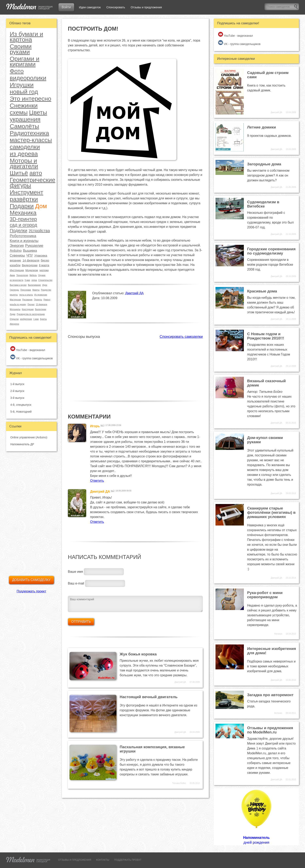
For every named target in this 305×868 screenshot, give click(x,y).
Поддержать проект (31, 591)
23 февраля (41, 304)
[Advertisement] (135, 367)
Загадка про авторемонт (270, 695)
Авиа (12, 275)
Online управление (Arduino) (29, 437)
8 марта (44, 265)
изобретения (26, 319)
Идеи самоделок (90, 7)
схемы (19, 112)
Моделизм (32, 270)
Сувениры (17, 255)
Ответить (97, 481)
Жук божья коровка (138, 654)
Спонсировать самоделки (181, 337)
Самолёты (24, 126)
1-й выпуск (17, 384)
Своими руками (21, 49)
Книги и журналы (24, 241)
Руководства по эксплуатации (31, 314)
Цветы (38, 112)
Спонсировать (116, 7)
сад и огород (23, 225)
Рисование (27, 300)
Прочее (31, 304)
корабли (15, 265)
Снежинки (24, 105)
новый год (24, 92)
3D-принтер (23, 219)
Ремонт (47, 300)
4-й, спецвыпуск (21, 405)
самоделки (25, 147)
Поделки (19, 231)
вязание (15, 260)
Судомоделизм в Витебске (263, 204)
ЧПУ (30, 255)
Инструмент (27, 192)
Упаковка (41, 255)
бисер (45, 260)
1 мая (36, 319)
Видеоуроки (30, 265)
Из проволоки (41, 295)
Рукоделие (34, 246)
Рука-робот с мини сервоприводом (265, 595)
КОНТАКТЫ (103, 860)
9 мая (27, 280)
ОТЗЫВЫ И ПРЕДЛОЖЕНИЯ (75, 860)
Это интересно (30, 99)
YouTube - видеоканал (28, 349)
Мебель (33, 275)
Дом (41, 206)
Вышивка (30, 251)
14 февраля (31, 260)
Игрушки (22, 85)
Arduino (16, 251)
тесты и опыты (26, 295)
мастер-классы (31, 140)
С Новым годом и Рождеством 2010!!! (266, 336)
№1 (102, 425)
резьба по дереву (18, 304)
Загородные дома (264, 164)
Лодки (13, 314)
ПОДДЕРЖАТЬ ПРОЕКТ (128, 860)
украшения (25, 119)
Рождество (46, 290)
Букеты (43, 319)
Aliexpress (14, 324)
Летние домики (261, 127)
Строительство (45, 280)
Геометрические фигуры (33, 183)
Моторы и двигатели (24, 163)
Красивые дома (262, 291)
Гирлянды (14, 290)
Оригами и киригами (25, 61)
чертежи (44, 270)
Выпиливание (34, 285)
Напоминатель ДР (22, 444)
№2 (112, 491)
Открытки (14, 319)
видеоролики (28, 78)
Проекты (38, 300)
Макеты (36, 290)
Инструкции (17, 270)
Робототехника (23, 236)
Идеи (45, 285)
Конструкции (28, 309)
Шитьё (19, 173)
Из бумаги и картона (26, 37)
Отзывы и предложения (146, 7)
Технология (22, 275)
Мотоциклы (15, 309)
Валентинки (41, 309)
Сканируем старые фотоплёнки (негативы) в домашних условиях (271, 512)
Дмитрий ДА (134, 293)
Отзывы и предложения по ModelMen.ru (270, 730)
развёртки (24, 199)
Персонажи (26, 290)
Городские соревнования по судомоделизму (271, 251)
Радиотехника (29, 133)
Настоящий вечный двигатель (149, 697)
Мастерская (15, 300)
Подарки (22, 206)
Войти (66, 7)
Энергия (17, 246)
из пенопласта (17, 280)
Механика (23, 213)
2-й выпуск (17, 391)
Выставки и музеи (18, 285)
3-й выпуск (17, 398)
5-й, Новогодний (21, 412)
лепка (34, 280)
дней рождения (256, 817)
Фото (17, 71)
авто (36, 173)
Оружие (42, 275)
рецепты (14, 295)
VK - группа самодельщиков (31, 357)
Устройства (39, 231)
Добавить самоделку (31, 580)
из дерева (24, 154)
